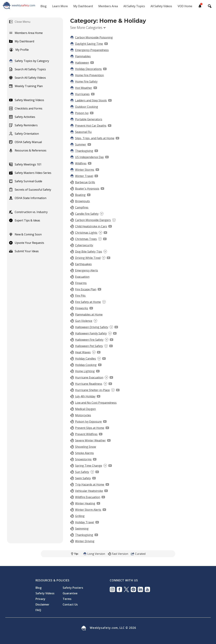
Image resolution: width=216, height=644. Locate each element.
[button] (90, 28)
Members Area (108, 6)
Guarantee (70, 593)
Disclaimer (42, 604)
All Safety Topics (134, 6)
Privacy (40, 599)
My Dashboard (83, 6)
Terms (67, 599)
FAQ (38, 610)
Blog (43, 6)
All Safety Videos (161, 6)
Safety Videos (45, 593)
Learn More (60, 6)
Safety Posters (73, 588)
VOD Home (185, 6)
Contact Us (70, 604)
